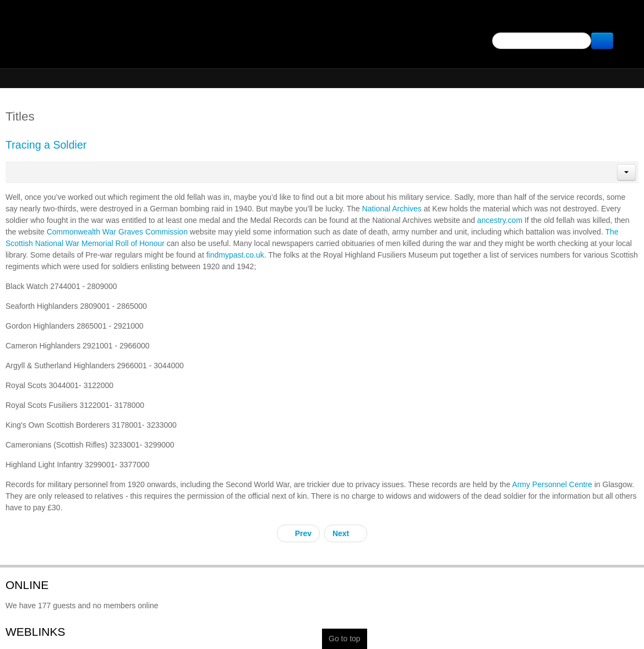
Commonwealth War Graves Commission (117, 232)
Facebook (623, 20)
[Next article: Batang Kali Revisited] (346, 533)
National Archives (392, 209)
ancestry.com (500, 220)
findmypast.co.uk (235, 255)
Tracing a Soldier (46, 145)
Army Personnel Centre (552, 484)
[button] (626, 172)
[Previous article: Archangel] (298, 533)
